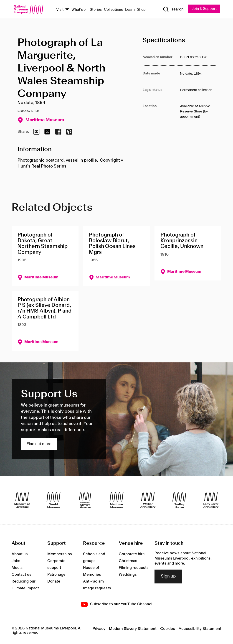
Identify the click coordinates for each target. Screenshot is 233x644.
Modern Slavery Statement (133, 629)
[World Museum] (53, 500)
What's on (80, 10)
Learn (130, 10)
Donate (54, 581)
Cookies (168, 629)
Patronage (56, 575)
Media (17, 568)
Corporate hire (132, 554)
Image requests (97, 588)
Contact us (22, 575)
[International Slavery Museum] (85, 500)
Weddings (128, 575)
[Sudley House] (179, 500)
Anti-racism (93, 581)
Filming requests (134, 568)
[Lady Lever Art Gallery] (211, 500)
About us (20, 554)
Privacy (99, 629)
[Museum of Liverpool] (22, 500)
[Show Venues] (67, 10)
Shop (141, 10)
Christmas (128, 561)
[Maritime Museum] (116, 500)
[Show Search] (173, 9)
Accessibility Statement (200, 629)
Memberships (60, 554)
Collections (113, 10)
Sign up (168, 576)
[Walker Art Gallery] (148, 500)
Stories (96, 10)
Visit (60, 10)
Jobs (16, 561)
